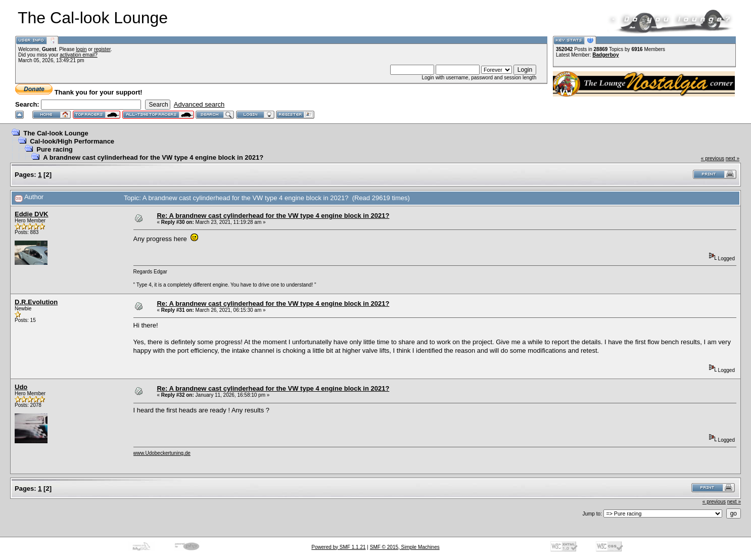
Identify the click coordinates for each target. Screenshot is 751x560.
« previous (713, 158)
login (81, 49)
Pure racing (55, 149)
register (102, 49)
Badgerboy (605, 55)
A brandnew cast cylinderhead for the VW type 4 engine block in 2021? (153, 157)
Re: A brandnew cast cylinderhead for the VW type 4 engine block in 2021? (273, 216)
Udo (21, 387)
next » (733, 158)
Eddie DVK (31, 214)
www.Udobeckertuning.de (162, 453)
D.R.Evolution (36, 302)
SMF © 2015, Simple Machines (405, 547)
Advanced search (199, 104)
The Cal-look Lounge (56, 133)
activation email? (78, 55)
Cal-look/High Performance (72, 141)
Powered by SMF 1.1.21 (338, 547)
